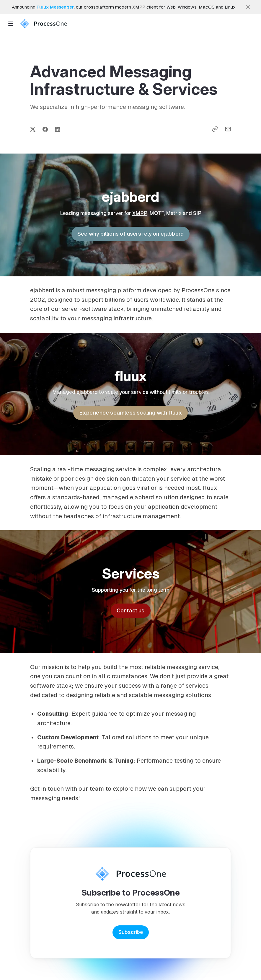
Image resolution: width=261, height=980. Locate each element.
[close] (248, 7)
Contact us (131, 610)
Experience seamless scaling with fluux (130, 413)
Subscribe (131, 932)
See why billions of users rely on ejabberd (130, 234)
